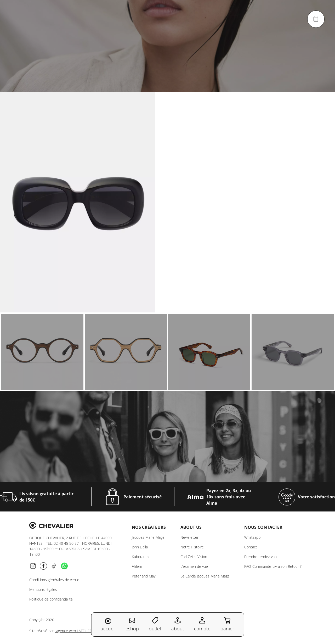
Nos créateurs (149, 527)
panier (227, 624)
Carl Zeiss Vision (194, 557)
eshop (132, 624)
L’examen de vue (194, 566)
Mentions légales (43, 589)
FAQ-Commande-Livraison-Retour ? (273, 566)
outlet (155, 624)
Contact (251, 547)
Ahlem (137, 566)
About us (191, 527)
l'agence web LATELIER (73, 631)
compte (202, 624)
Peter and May (144, 576)
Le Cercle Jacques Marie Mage (205, 576)
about (178, 624)
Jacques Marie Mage (148, 537)
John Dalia (140, 547)
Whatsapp (252, 537)
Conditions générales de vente (54, 580)
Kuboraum (140, 557)
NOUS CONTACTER (263, 527)
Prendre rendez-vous (261, 557)
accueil (108, 625)
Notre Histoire (192, 547)
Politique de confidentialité (51, 599)
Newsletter (189, 537)
